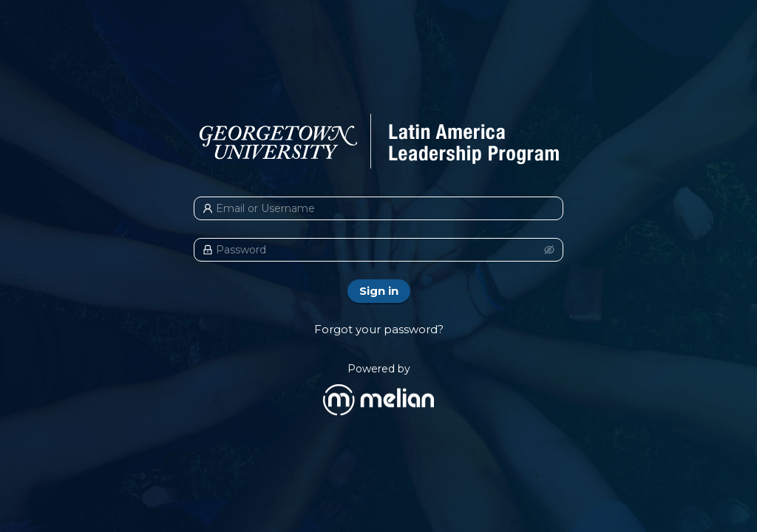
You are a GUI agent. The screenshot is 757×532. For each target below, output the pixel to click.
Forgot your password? (379, 329)
